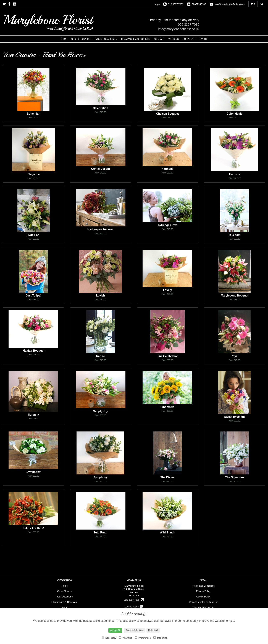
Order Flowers (82, 39)
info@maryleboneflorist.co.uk (179, 29)
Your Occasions (106, 39)
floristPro (214, 602)
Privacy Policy (203, 591)
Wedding (174, 39)
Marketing (160, 638)
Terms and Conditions (203, 586)
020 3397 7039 (189, 25)
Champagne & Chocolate (136, 39)
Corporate (189, 39)
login (157, 4)
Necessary (109, 638)
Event (204, 39)
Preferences (143, 638)
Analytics (125, 638)
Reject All (153, 630)
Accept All (115, 630)
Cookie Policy (203, 597)
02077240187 (134, 607)
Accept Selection (134, 630)
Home (64, 39)
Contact (159, 39)
